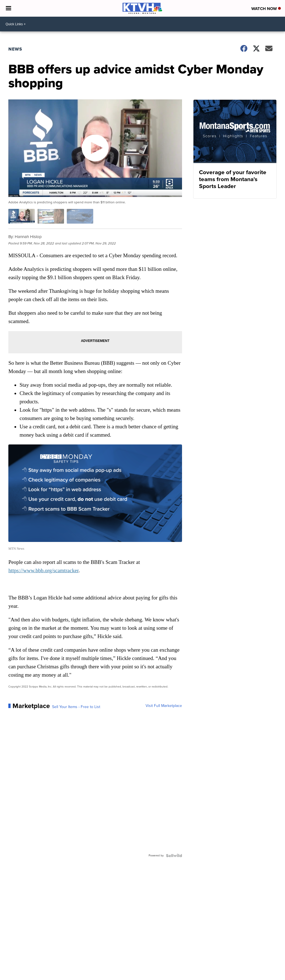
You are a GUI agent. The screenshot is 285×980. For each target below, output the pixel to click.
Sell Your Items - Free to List (76, 707)
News (15, 49)
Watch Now (266, 9)
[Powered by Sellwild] (174, 856)
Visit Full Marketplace (164, 706)
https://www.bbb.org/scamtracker (43, 570)
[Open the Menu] (8, 8)
